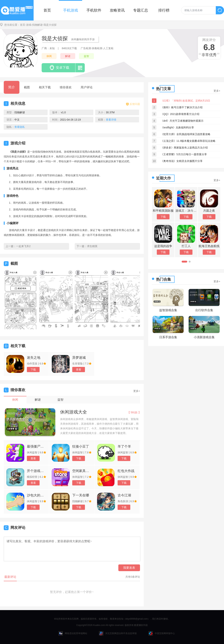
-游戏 (28, 25)
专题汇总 (141, 10)
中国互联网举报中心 (162, 633)
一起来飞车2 (23, 246)
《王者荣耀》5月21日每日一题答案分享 (184, 154)
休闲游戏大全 (74, 412)
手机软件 (94, 10)
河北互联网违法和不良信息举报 (118, 633)
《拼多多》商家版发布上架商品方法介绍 (184, 148)
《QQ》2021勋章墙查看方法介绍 (180, 114)
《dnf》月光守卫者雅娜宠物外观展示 (182, 121)
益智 (86, 56)
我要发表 (129, 568)
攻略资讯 (117, 10)
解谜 (68, 56)
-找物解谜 (37, 25)
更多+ (137, 391)
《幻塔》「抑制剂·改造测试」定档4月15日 (185, 101)
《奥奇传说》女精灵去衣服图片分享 (182, 161)
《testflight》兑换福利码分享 (177, 127)
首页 (47, 10)
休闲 (49, 56)
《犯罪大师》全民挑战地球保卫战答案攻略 (186, 134)
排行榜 (164, 10)
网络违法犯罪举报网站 (73, 633)
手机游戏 (71, 10)
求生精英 (92, 246)
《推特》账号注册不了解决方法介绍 (182, 107)
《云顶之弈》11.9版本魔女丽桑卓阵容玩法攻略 (188, 141)
